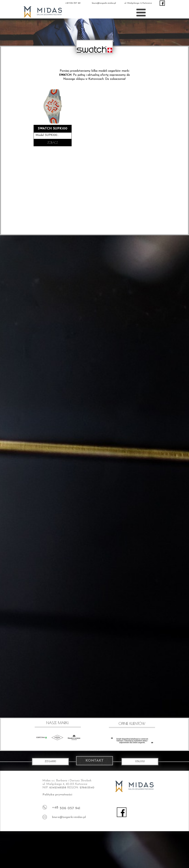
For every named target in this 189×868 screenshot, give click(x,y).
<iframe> (94, 850)
